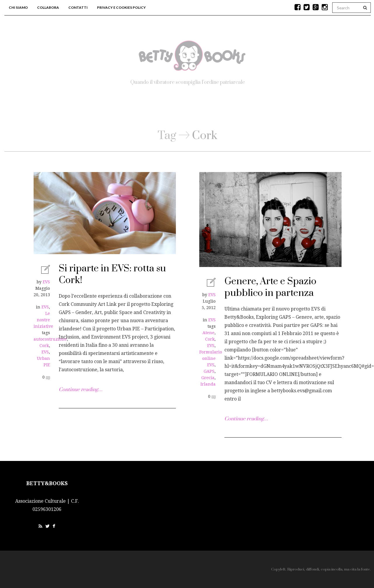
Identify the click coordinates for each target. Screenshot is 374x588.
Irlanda (208, 384)
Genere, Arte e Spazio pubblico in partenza (270, 287)
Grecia (208, 378)
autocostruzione (50, 339)
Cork (44, 346)
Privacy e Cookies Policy (121, 7)
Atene (208, 333)
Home (149, 111)
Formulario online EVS (211, 358)
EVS (46, 282)
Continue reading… (80, 390)
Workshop (221, 111)
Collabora (48, 7)
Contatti (78, 7)
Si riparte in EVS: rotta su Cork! (112, 274)
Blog (182, 111)
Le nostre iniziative (43, 320)
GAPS (209, 371)
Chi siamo (18, 7)
